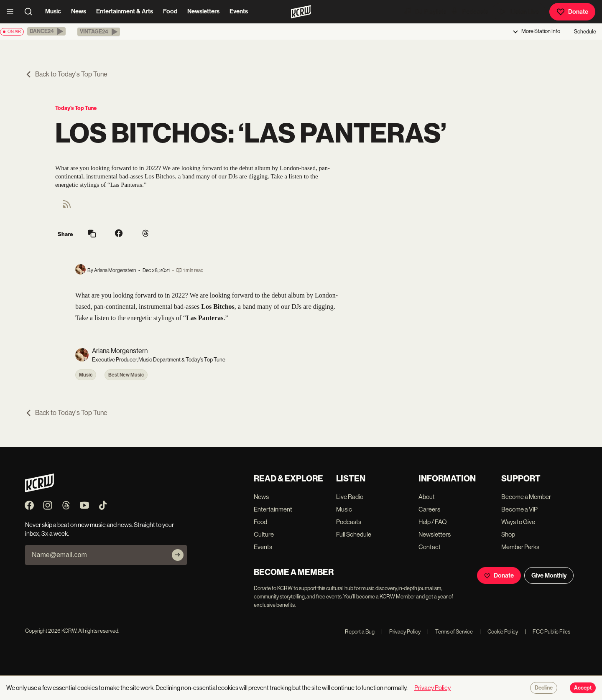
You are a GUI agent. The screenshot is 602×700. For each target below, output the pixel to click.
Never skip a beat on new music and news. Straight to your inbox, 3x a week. (99, 529)
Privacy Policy (401, 632)
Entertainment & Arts (125, 11)
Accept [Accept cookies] (583, 688)
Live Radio (350, 497)
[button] (46, 31)
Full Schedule (354, 534)
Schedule (585, 32)
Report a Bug (360, 632)
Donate (572, 12)
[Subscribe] (178, 555)
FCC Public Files (547, 632)
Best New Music (126, 375)
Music (53, 11)
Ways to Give (518, 522)
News (79, 11)
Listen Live (519, 12)
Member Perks (520, 547)
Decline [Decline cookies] (544, 688)
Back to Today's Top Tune (66, 74)
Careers (429, 509)
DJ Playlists (425, 11)
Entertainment (273, 509)
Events (239, 11)
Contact (430, 547)
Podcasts (469, 11)
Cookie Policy (499, 632)
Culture (264, 534)
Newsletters (203, 11)
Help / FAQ (433, 522)
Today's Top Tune (76, 108)
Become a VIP (519, 509)
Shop (508, 534)
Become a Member (526, 497)
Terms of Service (450, 632)
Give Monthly (549, 575)
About (427, 497)
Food (170, 11)
